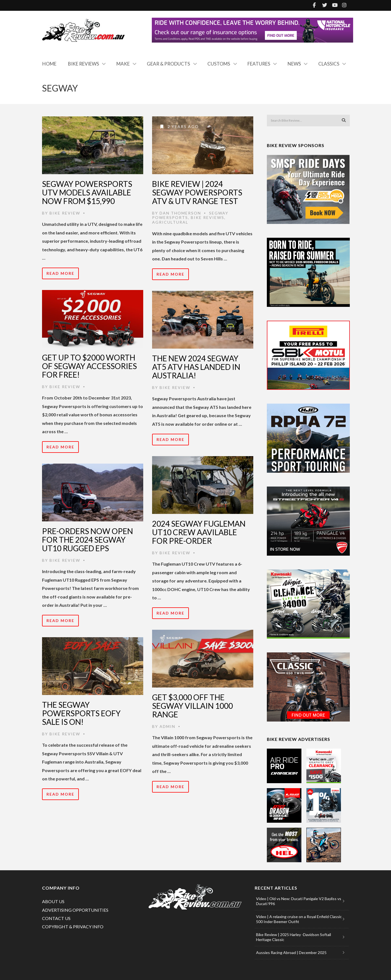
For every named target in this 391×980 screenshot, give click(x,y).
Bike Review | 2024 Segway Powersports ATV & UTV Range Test (197, 192)
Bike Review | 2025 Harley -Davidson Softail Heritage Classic (294, 937)
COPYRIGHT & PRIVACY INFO (73, 927)
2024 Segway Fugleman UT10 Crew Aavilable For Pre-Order (199, 532)
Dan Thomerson (180, 213)
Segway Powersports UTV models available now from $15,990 (87, 192)
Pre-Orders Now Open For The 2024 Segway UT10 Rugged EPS (88, 540)
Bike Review (65, 213)
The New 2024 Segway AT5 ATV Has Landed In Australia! (196, 367)
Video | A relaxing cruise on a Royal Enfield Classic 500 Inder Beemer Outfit (299, 919)
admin (167, 726)
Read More (60, 273)
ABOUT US (53, 901)
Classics (329, 64)
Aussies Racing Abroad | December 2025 (291, 952)
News (294, 64)
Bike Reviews (84, 64)
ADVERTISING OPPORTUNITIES (75, 910)
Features (259, 64)
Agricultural (170, 222)
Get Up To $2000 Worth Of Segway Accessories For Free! (89, 366)
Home (49, 64)
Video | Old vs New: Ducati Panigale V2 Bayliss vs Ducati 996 (299, 901)
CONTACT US (56, 918)
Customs (219, 64)
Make (123, 64)
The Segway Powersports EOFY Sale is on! (81, 713)
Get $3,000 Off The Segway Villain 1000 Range (192, 706)
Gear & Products (168, 64)
